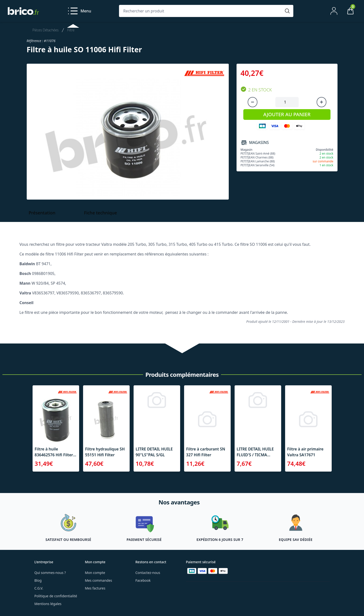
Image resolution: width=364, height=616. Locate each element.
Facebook (143, 580)
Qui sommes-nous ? (50, 573)
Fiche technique (101, 213)
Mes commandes (99, 580)
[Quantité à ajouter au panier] (287, 102)
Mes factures (95, 588)
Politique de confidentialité (56, 596)
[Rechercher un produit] (201, 11)
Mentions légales (48, 604)
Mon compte (95, 573)
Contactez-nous (148, 573)
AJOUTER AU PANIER (287, 114)
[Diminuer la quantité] (253, 102)
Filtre (71, 30)
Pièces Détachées (46, 30)
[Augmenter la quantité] (322, 102)
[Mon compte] (334, 11)
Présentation (42, 213)
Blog (38, 580)
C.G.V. (39, 588)
